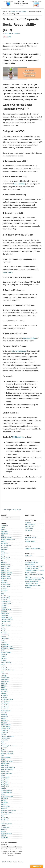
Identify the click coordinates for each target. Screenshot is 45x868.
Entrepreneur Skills (6, 617)
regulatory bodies (29, 338)
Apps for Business (6, 537)
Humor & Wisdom (6, 652)
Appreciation (5, 534)
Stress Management (7, 796)
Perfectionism (5, 721)
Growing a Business (7, 646)
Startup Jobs (5, 781)
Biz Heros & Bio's (6, 545)
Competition (4, 588)
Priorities (3, 734)
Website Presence (6, 833)
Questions (4, 748)
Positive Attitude (6, 726)
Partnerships (5, 717)
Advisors (3, 530)
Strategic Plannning (7, 793)
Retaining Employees (7, 754)
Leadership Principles (7, 670)
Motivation (4, 693)
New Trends (4, 709)
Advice (3, 528)
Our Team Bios (30, 526)
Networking (4, 697)
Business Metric (6, 569)
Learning (3, 676)
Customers (4, 606)
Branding (3, 563)
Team (2, 816)
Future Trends (5, 639)
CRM (2, 594)
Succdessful (4, 798)
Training (3, 826)
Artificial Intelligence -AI (8, 539)
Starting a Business (7, 773)
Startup (3, 775)
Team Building (5, 818)
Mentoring (4, 689)
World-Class (4, 837)
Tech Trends (4, 820)
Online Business (6, 711)
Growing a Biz (5, 645)
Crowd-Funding (5, 596)
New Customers (6, 701)
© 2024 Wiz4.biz (7, 862)
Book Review (5, 553)
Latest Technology (6, 662)
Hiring (3, 650)
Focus (3, 627)
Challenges (4, 582)
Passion (3, 719)
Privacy (15, 862)
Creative (3, 592)
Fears (3, 623)
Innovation (4, 658)
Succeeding (4, 802)
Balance (3, 541)
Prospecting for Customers (9, 746)
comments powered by (12, 510)
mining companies (19, 351)
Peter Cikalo (8, 34)
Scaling (3, 759)
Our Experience (30, 524)
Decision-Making (6, 609)
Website (3, 832)
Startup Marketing (6, 783)
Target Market (5, 814)
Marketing (4, 684)
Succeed (3, 800)
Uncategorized (5, 828)
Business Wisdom (21, 12)
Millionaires (4, 691)
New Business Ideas (7, 699)
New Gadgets (5, 703)
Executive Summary (7, 619)
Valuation (4, 830)
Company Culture (6, 586)
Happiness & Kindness (8, 648)
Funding (3, 637)
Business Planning (6, 572)
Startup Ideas (5, 779)
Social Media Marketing (8, 767)
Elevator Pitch (5, 613)
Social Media (5, 765)
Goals (3, 641)
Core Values (4, 590)
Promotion (4, 744)
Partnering (4, 715)
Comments (17, 34)
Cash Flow (4, 580)
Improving (4, 654)
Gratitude (4, 643)
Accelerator (4, 526)
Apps (2, 535)
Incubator (4, 656)
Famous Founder (6, 621)
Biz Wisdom (4, 549)
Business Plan (5, 571)
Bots (2, 561)
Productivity (4, 740)
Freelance (4, 633)
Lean (2, 672)
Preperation (4, 732)
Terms (3, 822)
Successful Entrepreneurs (8, 810)
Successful (4, 808)
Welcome (28, 522)
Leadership (4, 668)
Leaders (3, 666)
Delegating (4, 611)
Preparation (4, 730)
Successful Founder (7, 812)
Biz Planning (5, 547)
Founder (3, 629)
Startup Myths (5, 785)
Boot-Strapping (5, 557)
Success (3, 804)
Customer (4, 600)
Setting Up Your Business (33, 548)
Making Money (5, 678)
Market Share (5, 682)
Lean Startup (5, 674)
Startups (3, 789)
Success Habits (5, 806)
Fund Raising (5, 635)
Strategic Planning (6, 791)
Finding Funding (6, 625)
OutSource (4, 713)
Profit (2, 742)
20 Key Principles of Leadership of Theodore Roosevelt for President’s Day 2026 (35, 580)
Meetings (4, 685)
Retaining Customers (7, 752)
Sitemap (21, 862)
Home (13, 12)
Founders (4, 631)
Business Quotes (6, 574)
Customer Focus (6, 602)
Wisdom (3, 835)
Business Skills (5, 576)
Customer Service (6, 604)
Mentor (3, 687)
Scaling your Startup (7, 761)
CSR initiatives (18, 437)
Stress (3, 795)
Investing (3, 660)
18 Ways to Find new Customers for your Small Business (33, 585)
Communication (5, 584)
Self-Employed (5, 763)
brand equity (8, 272)
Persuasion (4, 722)
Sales (3, 756)
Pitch (27, 539)
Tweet (10, 37)
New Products (5, 705)
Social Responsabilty (7, 769)
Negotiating (4, 695)
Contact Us (29, 530)
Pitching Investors (6, 724)
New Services (5, 707)
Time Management (6, 824)
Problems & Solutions (7, 736)
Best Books (4, 543)
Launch (3, 664)
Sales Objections (6, 758)
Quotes (3, 750)
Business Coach (6, 567)
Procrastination (5, 738)
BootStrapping (5, 559)
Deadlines (4, 608)
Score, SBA (29, 556)
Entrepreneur (5, 615)
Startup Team (5, 787)
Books (3, 555)
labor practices (19, 184)
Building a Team (6, 565)
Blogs (3, 551)
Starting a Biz (5, 771)
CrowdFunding (5, 598)
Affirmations (4, 532)
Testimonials (29, 528)
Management (5, 680)
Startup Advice (5, 777)
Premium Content (6, 728)
